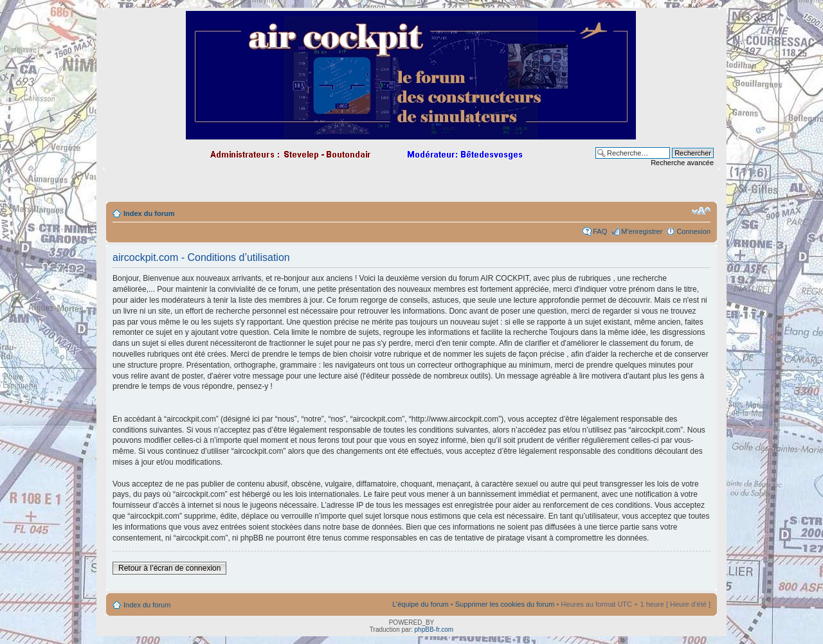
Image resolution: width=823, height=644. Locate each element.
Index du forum (149, 213)
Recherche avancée (682, 163)
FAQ (600, 231)
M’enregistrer (642, 231)
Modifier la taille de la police (701, 211)
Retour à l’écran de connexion (169, 568)
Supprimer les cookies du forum (505, 604)
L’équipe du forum (420, 604)
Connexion (693, 231)
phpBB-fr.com (434, 630)
